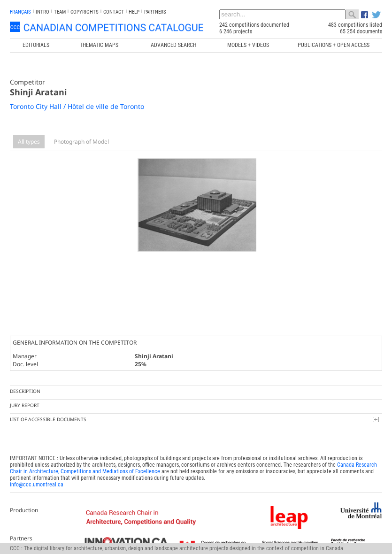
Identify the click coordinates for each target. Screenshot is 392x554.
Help (134, 12)
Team (60, 12)
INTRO (42, 12)
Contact (114, 12)
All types (29, 142)
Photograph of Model (81, 142)
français (20, 12)
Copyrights (85, 12)
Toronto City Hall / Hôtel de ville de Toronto (77, 106)
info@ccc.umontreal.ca (37, 482)
